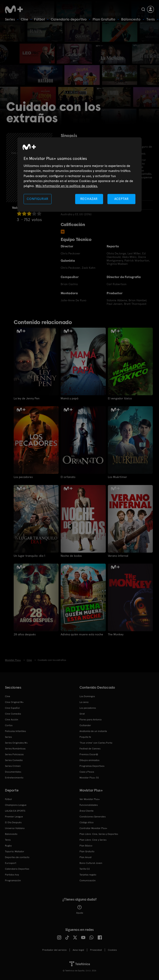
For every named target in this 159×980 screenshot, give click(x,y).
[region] (79, 174)
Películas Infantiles (15, 731)
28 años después (25, 634)
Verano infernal (118, 556)
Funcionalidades (89, 805)
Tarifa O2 (85, 869)
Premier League (14, 816)
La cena (84, 702)
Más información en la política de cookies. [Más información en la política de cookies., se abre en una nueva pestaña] (67, 186)
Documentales (13, 772)
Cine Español (12, 708)
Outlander (85, 725)
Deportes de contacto (17, 857)
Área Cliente (87, 811)
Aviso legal (78, 950)
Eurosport (11, 863)
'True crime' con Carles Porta (96, 743)
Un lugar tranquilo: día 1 (29, 556)
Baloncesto (131, 19)
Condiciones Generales (93, 816)
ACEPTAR (122, 199)
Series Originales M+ (16, 743)
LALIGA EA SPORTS (15, 811)
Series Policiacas (14, 754)
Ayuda (80, 909)
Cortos (9, 725)
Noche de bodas (71, 556)
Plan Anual (86, 857)
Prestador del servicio (54, 950)
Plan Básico (86, 845)
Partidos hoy (12, 874)
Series (10, 19)
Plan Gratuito (104, 19)
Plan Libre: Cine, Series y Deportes (99, 834)
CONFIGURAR (37, 199)
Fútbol (39, 19)
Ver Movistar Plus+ (90, 799)
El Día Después (13, 822)
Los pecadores (23, 477)
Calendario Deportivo (17, 869)
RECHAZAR (89, 199)
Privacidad (96, 950)
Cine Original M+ (14, 702)
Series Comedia (14, 760)
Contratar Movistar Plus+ (93, 828)
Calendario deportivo (69, 19)
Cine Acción (12, 719)
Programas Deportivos (92, 766)
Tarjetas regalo (88, 874)
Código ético (87, 822)
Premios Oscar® (89, 754)
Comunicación (88, 880)
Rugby (8, 845)
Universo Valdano (15, 828)
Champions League (16, 805)
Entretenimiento (14, 777)
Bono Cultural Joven (91, 863)
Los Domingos (87, 696)
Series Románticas (15, 748)
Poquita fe (85, 737)
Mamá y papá (69, 398)
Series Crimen (13, 766)
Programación (13, 880)
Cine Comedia (13, 714)
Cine (24, 19)
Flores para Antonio (91, 719)
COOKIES (112, 950)
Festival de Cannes (90, 748)
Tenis (151, 19)
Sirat (82, 714)
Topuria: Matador (15, 851)
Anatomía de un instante (93, 731)
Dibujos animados (89, 760)
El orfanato (68, 477)
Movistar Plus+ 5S (89, 777)
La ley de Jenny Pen (27, 398)
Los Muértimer (117, 477)
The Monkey (116, 634)
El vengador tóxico (120, 398)
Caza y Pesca (87, 772)
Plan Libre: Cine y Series (93, 840)
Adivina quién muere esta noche (82, 634)
